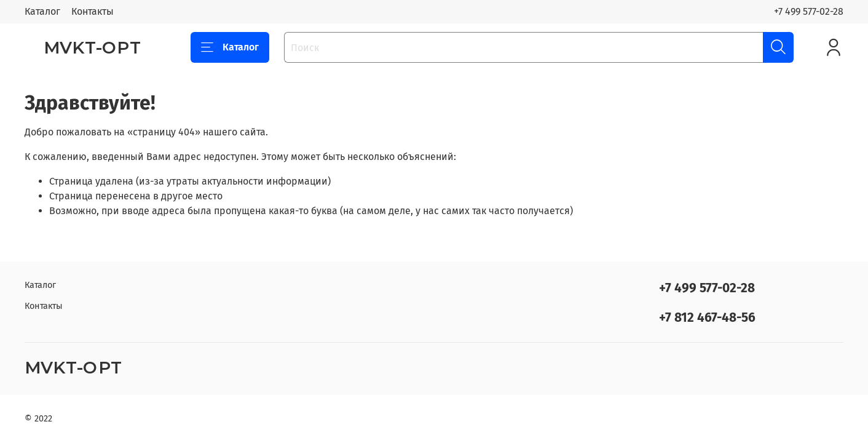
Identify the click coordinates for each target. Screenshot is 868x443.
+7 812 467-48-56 (707, 318)
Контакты (93, 11)
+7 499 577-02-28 (809, 11)
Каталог (42, 11)
